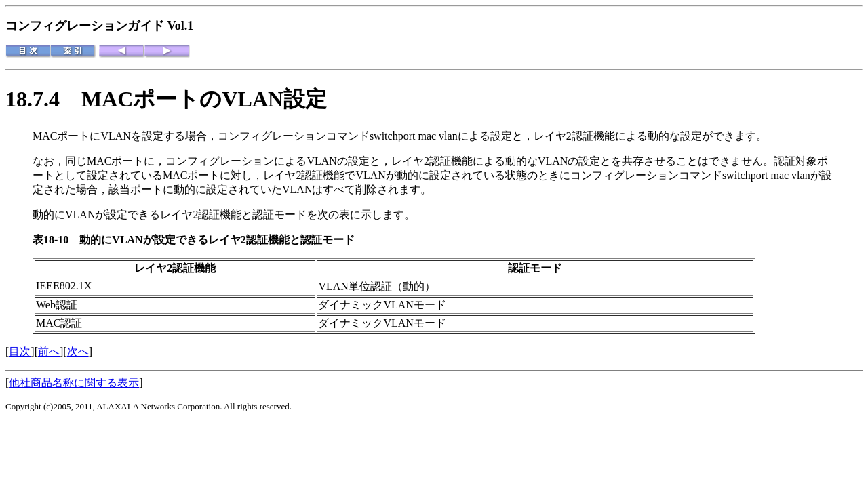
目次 (20, 351)
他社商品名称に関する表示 (74, 383)
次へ (78, 351)
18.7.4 (43, 99)
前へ (49, 351)
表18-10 (56, 240)
